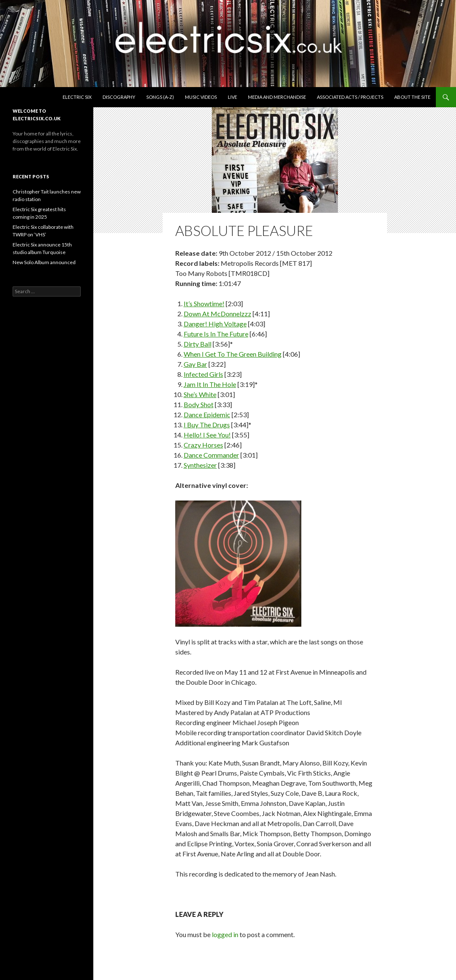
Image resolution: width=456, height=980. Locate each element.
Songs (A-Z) (160, 97)
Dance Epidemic (207, 415)
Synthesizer (200, 465)
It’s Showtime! (204, 303)
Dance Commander (211, 455)
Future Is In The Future (216, 334)
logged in (225, 934)
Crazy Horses (203, 445)
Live (232, 97)
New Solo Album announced (44, 262)
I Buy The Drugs (207, 425)
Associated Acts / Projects (350, 97)
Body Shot (199, 404)
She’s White (200, 394)
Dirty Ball (198, 344)
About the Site (412, 97)
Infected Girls (203, 374)
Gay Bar (195, 364)
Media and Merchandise (277, 97)
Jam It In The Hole (210, 384)
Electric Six (77, 97)
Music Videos (201, 97)
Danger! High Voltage (215, 324)
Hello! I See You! (207, 435)
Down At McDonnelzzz (217, 314)
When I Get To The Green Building (233, 354)
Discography (119, 97)
